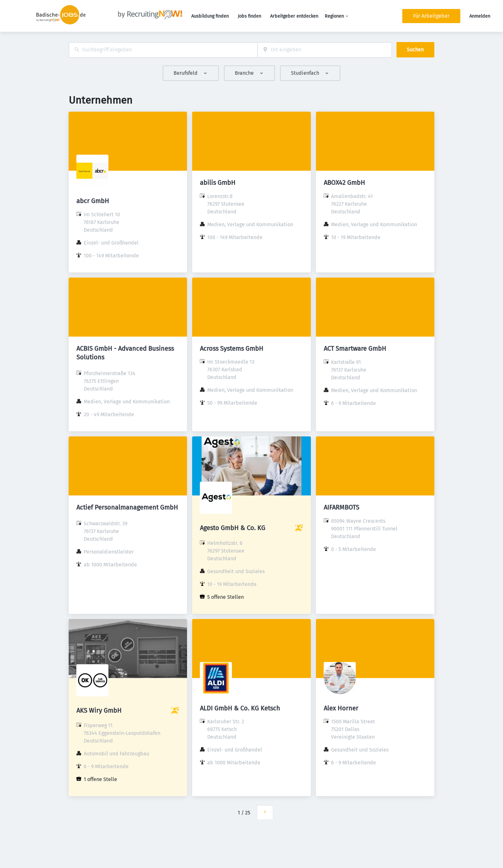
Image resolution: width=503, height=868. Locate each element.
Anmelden (480, 16)
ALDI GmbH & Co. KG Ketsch (240, 708)
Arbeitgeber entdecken (294, 16)
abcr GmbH (93, 201)
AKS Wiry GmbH (99, 710)
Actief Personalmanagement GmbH (127, 507)
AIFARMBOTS (341, 507)
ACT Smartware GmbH (355, 348)
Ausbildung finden (210, 16)
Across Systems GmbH (232, 348)
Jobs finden (249, 16)
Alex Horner (341, 708)
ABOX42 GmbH (344, 183)
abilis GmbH (218, 183)
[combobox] (163, 50)
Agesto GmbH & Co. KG (233, 528)
